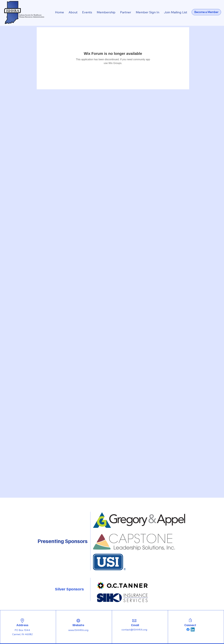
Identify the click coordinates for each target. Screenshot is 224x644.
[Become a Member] (206, 12)
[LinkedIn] (193, 629)
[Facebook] (188, 629)
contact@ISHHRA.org (134, 630)
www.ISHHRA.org (78, 630)
